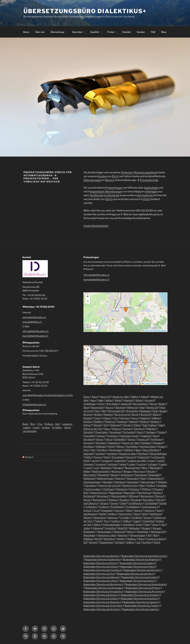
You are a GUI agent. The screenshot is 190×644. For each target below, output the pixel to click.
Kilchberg (143, 454)
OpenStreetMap (160, 331)
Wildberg (88, 539)
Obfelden (162, 482)
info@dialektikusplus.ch (34, 404)
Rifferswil (134, 496)
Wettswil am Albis (107, 535)
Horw (86, 450)
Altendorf (129, 400)
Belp (142, 407)
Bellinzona (133, 407)
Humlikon (102, 450)
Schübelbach (133, 507)
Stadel (103, 514)
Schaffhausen (136, 503)
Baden (162, 404)
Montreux (116, 471)
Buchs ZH (146, 414)
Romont (160, 496)
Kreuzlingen (118, 457)
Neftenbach (127, 475)
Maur (145, 468)
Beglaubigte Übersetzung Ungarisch (141, 609)
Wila (155, 535)
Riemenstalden (119, 496)
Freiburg (49, 424)
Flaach (140, 432)
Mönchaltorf (90, 475)
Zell (85, 542)
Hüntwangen (116, 450)
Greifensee (156, 439)
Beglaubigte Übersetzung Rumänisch (144, 591)
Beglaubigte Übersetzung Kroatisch (140, 577)
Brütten (98, 414)
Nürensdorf (133, 478)
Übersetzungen (93, 180)
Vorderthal (110, 528)
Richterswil (89, 496)
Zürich (115, 176)
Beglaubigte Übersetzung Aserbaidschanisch (144, 556)
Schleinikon (91, 507)
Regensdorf (130, 493)
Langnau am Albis (137, 461)
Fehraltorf (88, 432)
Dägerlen (145, 418)
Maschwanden (132, 468)
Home (26, 32)
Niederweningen (105, 478)
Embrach (117, 429)
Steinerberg (99, 517)
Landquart (107, 461)
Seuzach (119, 510)
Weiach (131, 532)
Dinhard (87, 425)
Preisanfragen (114, 188)
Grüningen (101, 443)
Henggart (158, 443)
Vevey (155, 524)
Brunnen (88, 414)
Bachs (153, 404)
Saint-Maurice (91, 503)
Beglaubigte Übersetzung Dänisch (101, 563)
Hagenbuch (114, 443)
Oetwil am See (130, 485)
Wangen (146, 528)
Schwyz (46, 427)
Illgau (138, 450)
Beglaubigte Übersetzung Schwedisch (140, 595)
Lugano (27, 427)
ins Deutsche (112, 195)
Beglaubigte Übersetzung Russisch (101, 595)
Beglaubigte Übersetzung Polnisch (143, 588)
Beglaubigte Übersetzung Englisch (137, 563)
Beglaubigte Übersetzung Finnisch (138, 567)
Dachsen (125, 418)
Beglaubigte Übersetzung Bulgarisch (141, 559)
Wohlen (121, 539)
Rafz (86, 493)
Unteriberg (128, 524)
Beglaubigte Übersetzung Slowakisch (139, 598)
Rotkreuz (113, 500)
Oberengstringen (92, 482)
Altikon (139, 400)
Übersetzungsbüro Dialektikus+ (85, 11)
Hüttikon (129, 450)
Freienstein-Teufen (130, 436)
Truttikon (116, 521)
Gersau (100, 439)
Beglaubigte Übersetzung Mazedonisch (103, 584)
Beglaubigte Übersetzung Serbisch (101, 598)
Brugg (163, 411)
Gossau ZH (143, 439)
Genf (58, 424)
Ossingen (162, 485)
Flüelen (161, 432)
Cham (98, 418)
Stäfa (145, 514)
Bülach (156, 414)
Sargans (104, 503)
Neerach (120, 478)
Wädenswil (119, 532)
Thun (106, 521)
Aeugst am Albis (121, 397)
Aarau (87, 397)
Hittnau (120, 446)
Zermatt (93, 542)
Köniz (107, 457)
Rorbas (87, 500)
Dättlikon (99, 422)
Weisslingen (90, 535)
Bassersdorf (98, 407)
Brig (155, 411)
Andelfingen (90, 404)
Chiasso (107, 418)
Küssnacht (144, 457)
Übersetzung (59, 32)
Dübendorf (116, 425)
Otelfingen (109, 489)
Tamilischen (97, 195)
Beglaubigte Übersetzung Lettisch (101, 581)
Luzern (36, 427)
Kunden (141, 32)
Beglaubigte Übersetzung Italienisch (102, 577)
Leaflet (146, 331)
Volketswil (98, 528)
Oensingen (91, 485)
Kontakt (127, 32)
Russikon (125, 500)
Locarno (142, 464)
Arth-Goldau (113, 404)
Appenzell (126, 404)
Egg (145, 425)
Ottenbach (122, 489)
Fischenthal (129, 432)
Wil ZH (98, 539)
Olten (142, 485)
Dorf (106, 425)
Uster (147, 524)
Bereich (110, 180)
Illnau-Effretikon (151, 450)
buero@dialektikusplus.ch (35, 336)
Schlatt (163, 503)
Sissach (138, 510)
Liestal (123, 464)
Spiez (159, 510)
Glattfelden (120, 439)
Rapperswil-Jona (99, 493)
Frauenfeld (89, 436)
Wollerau (132, 539)
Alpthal (109, 400)
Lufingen (153, 464)
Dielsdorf (133, 422)
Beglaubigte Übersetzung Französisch (103, 570)
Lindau (132, 464)
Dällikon (156, 418)
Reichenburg (144, 493)
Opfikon (151, 485)
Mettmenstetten (101, 471)
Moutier (151, 471)
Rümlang (136, 500)
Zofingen (120, 542)
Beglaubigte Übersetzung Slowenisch (102, 602)
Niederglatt (154, 475)
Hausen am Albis (131, 443)
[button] (126, 309)
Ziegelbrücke (106, 542)
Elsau (107, 429)
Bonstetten (132, 411)
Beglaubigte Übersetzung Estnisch (101, 567)
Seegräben (107, 510)
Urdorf (139, 524)
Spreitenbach (90, 514)
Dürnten (128, 425)
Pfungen (158, 489)
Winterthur (109, 539)
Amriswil (149, 400)
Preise (112, 32)
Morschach (139, 471)
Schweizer (127, 172)
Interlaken (112, 454)
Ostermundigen (93, 489)
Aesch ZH (105, 397)
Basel (25, 424)
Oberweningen (148, 482)
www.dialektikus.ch (32, 322)
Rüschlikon (148, 500)
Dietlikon (155, 422)
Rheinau (157, 493)
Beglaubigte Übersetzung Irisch (99, 574)
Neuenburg (141, 475)
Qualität (96, 32)
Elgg (161, 425)
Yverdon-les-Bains (155, 539)
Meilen (87, 471)
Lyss (97, 468)
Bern (33, 424)
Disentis (98, 425)
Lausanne (67, 424)
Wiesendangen (138, 535)
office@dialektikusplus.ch (35, 331)
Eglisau (153, 425)
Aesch (95, 397)
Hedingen (146, 443)
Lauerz (152, 461)
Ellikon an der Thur (93, 429)
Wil (149, 535)
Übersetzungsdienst (145, 172)
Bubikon (109, 414)
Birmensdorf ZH (116, 411)
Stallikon (112, 514)
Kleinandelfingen (158, 454)
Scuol (96, 510)
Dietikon (144, 422)
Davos (135, 418)
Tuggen (137, 521)
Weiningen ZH (158, 532)
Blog (164, 32)
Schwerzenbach (150, 507)
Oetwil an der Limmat (109, 485)
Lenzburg (113, 464)
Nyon (143, 478)
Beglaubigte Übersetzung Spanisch (141, 602)
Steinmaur (113, 517)
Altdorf (118, 400)
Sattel (123, 503)
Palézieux (134, 489)
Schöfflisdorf (117, 507)
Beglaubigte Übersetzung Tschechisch (103, 606)
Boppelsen (146, 411)
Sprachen (79, 32)
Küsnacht (131, 457)
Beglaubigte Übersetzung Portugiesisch (103, 591)
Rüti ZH (160, 500)
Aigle (101, 400)
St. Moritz (137, 517)
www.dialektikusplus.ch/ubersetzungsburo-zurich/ (48, 395)
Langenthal (120, 461)
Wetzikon (123, 535)
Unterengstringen (112, 524)
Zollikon (130, 542)
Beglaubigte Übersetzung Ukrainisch (102, 609)
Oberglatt (108, 482)
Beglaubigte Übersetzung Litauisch (138, 581)
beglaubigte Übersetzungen (106, 192)
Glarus (109, 439)
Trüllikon (127, 521)
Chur (40, 424)
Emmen (128, 429)
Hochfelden (132, 446)
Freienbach (112, 436)
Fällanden (151, 429)
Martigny (118, 468)
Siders (129, 510)
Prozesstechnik (149, 180)
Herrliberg (88, 446)
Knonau (98, 457)
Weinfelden (143, 532)
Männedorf (155, 468)
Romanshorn (147, 496)
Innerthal (100, 454)
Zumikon (147, 542)
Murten (115, 475)
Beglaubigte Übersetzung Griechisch (142, 570)
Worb (141, 539)
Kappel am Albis (128, 454)
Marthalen (106, 468)
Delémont (110, 422)
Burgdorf (88, 418)
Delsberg (122, 422)
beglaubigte (151, 188)
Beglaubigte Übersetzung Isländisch (135, 574)
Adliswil (145, 397)
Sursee (147, 517)
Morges (128, 471)
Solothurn (149, 510)
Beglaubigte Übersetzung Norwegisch (104, 588)
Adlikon (135, 397)
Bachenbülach (141, 404)
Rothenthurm (100, 500)
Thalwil (98, 521)
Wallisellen (134, 528)
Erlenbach (139, 429)
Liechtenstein (30, 431)
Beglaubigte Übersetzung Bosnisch (103, 559)
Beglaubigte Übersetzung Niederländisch (146, 584)
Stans (137, 514)
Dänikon (88, 422)
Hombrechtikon (148, 446)
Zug (138, 542)
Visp (163, 524)
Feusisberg (115, 432)
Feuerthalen (101, 432)
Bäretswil (120, 407)
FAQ (153, 32)
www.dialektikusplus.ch (34, 317)
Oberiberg (120, 482)
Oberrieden (133, 482)
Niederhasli (89, 478)
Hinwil (111, 446)
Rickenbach (103, 496)
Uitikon (97, 524)
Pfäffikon (146, 489)
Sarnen (114, 503)
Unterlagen (151, 192)
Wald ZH (122, 528)
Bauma (110, 407)
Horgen (162, 446)
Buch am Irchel (123, 414)
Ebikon (137, 425)
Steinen (87, 517)
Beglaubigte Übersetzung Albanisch (101, 556)
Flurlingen (151, 432)
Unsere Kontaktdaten (96, 226)
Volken (87, 528)
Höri (93, 450)
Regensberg (116, 493)
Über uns (40, 32)
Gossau (132, 439)
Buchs (135, 414)
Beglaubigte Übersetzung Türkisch (142, 606)
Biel (104, 411)
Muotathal (103, 475)
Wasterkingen (104, 532)
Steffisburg (155, 514)
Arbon (101, 404)
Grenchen (88, 443)
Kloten (89, 457)
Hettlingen (101, 446)
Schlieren (104, 507)
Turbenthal (148, 521)
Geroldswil (89, 439)
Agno (93, 400)
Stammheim (125, 514)
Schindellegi (151, 503)
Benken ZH (152, 407)
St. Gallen (57, 427)
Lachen (95, 461)
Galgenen (146, 436)
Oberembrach (155, 478)
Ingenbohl (88, 454)
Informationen (145, 195)
